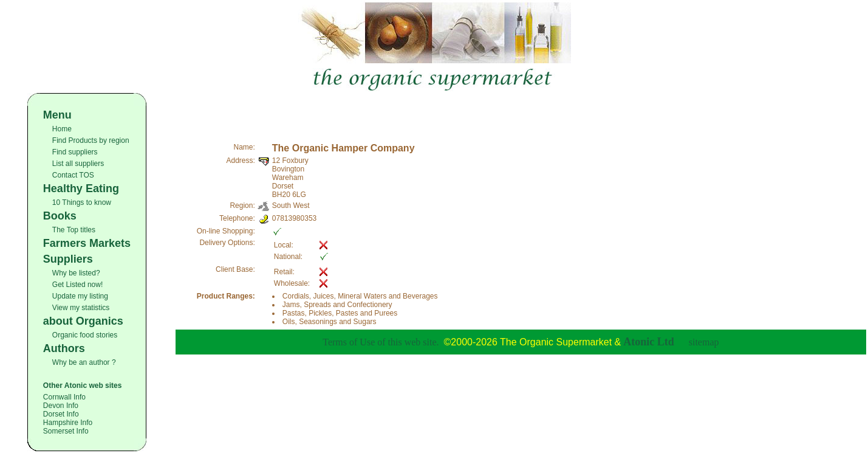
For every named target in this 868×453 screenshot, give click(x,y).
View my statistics (81, 308)
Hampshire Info (68, 423)
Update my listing (80, 296)
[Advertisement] (521, 111)
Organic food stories (85, 335)
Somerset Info (66, 431)
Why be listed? (76, 273)
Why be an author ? (84, 362)
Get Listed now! (77, 285)
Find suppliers (75, 152)
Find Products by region (91, 140)
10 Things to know (82, 202)
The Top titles (74, 230)
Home (62, 129)
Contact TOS (73, 175)
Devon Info (61, 406)
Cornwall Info (64, 397)
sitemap (704, 342)
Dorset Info (61, 414)
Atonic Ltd (649, 342)
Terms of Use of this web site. (381, 342)
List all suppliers (78, 164)
